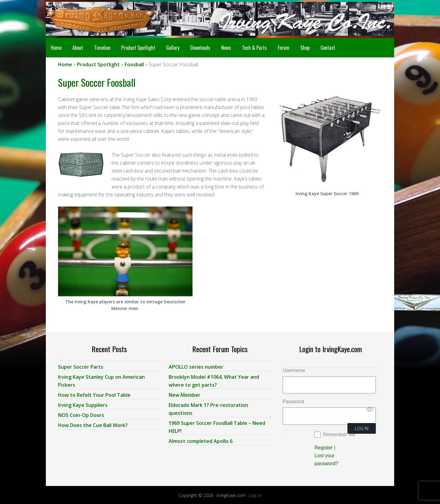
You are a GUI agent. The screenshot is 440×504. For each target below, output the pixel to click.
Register (324, 446)
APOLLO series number (196, 366)
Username (294, 369)
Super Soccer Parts (81, 366)
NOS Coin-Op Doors (81, 414)
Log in (255, 494)
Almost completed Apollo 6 (201, 440)
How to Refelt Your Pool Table (94, 394)
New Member (185, 394)
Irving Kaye (95, 19)
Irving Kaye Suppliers (83, 404)
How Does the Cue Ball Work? (93, 424)
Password (293, 400)
